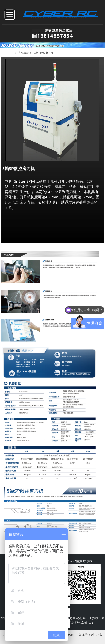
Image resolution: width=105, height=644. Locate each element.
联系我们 (89, 561)
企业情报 (76, 561)
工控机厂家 (97, 618)
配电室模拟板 (84, 623)
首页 (11, 53)
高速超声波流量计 (76, 618)
